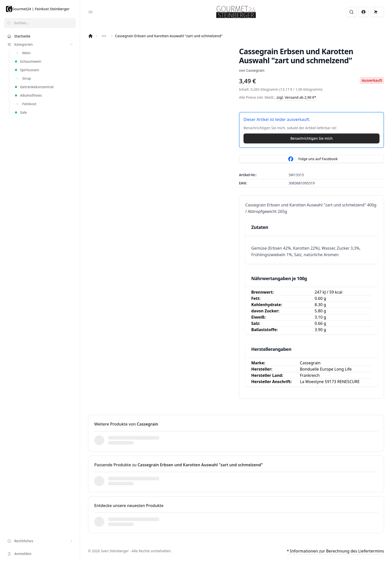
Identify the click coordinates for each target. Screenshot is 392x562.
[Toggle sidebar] (90, 12)
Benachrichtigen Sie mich (311, 138)
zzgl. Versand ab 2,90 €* (296, 97)
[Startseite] (90, 36)
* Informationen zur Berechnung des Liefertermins (335, 551)
